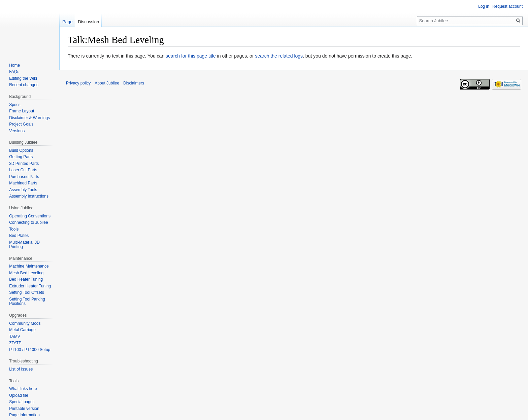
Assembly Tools (23, 190)
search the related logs (279, 56)
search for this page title (191, 56)
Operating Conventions (30, 216)
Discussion (88, 22)
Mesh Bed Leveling (26, 273)
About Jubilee (107, 83)
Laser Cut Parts (23, 170)
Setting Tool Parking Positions (27, 302)
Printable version (24, 409)
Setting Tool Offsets (27, 292)
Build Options (21, 150)
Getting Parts (21, 157)
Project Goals (21, 124)
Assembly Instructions (29, 196)
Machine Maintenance (29, 266)
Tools (14, 229)
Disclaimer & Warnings (29, 118)
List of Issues (21, 369)
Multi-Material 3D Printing (24, 245)
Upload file (19, 395)
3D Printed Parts (24, 164)
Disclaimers (134, 83)
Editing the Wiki (23, 78)
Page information (24, 415)
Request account (507, 6)
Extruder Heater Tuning (30, 286)
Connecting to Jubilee (28, 222)
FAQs (14, 72)
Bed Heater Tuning (26, 279)
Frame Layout (22, 111)
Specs (15, 105)
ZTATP (15, 343)
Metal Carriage (22, 330)
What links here (23, 389)
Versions (17, 131)
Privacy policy (78, 83)
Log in (484, 6)
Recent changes (24, 85)
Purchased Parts (24, 177)
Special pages (22, 402)
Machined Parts (23, 183)
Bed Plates (19, 236)
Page (67, 22)
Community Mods (25, 323)
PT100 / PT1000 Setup (30, 350)
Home (14, 65)
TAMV (14, 337)
